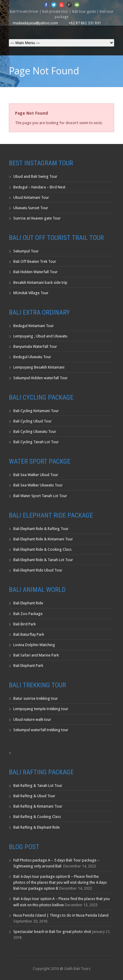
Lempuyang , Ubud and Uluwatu (40, 336)
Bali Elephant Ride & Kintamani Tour (43, 539)
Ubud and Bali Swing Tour (35, 176)
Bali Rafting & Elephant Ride (37, 827)
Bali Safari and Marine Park (36, 655)
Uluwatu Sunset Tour (31, 208)
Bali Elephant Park (28, 666)
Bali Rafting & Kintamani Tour (38, 806)
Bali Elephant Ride (28, 603)
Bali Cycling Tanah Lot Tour (36, 442)
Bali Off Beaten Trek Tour (35, 261)
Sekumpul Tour (26, 251)
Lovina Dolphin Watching (34, 645)
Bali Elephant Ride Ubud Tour (38, 570)
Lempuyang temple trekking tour (41, 709)
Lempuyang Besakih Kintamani (39, 367)
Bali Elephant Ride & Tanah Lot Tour (43, 560)
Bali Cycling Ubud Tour (33, 421)
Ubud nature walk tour (32, 719)
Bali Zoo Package (28, 614)
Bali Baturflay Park (29, 634)
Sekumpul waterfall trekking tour (41, 730)
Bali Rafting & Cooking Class (37, 817)
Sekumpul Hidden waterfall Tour (41, 378)
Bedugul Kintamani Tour (34, 326)
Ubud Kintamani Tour (31, 197)
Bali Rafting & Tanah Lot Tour (38, 786)
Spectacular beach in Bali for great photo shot (52, 932)
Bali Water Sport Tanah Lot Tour (40, 496)
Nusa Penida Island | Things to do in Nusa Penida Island (61, 915)
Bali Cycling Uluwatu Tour (35, 431)
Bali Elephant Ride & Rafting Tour (41, 529)
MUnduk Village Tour (31, 293)
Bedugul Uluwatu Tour (32, 357)
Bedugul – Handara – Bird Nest (39, 187)
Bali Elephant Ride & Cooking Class (42, 549)
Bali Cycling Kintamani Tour (36, 411)
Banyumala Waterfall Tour (35, 346)
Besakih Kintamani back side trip (40, 282)
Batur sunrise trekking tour (36, 698)
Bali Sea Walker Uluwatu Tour (38, 485)
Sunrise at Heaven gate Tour (37, 218)
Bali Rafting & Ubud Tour (34, 796)
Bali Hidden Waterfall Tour (35, 272)
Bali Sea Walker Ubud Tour (36, 475)
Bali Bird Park (25, 624)
